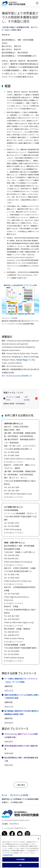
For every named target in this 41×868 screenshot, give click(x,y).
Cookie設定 (20, 861)
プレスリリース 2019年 (19, 795)
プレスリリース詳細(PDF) (19, 398)
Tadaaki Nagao (22, 360)
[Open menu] (37, 3)
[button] (21, 785)
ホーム (4, 795)
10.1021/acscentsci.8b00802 (17, 376)
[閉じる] (38, 840)
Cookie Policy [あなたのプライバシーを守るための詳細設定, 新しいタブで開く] (8, 857)
